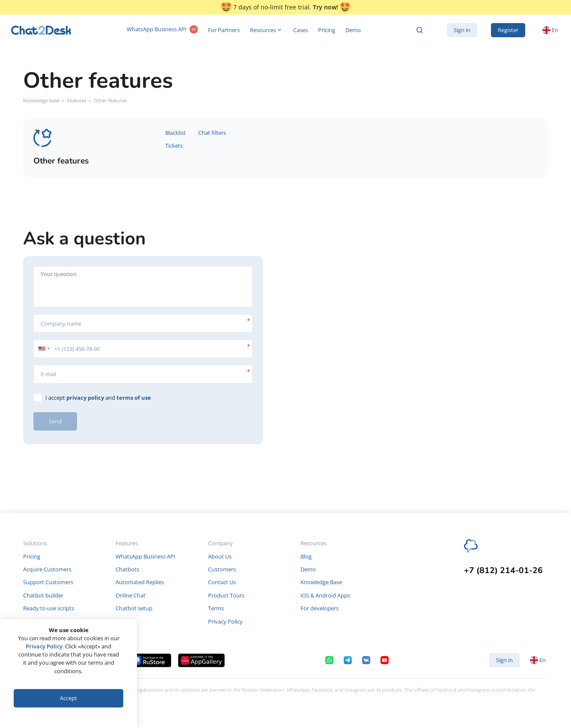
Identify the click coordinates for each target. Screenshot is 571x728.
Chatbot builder (43, 595)
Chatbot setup (134, 608)
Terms (216, 608)
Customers (222, 569)
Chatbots (127, 569)
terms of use (134, 398)
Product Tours (226, 595)
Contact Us (222, 582)
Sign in (462, 30)
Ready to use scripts (49, 608)
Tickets (174, 146)
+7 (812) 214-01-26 (503, 571)
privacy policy (85, 398)
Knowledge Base (321, 582)
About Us (220, 556)
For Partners (224, 30)
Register (508, 30)
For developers (320, 608)
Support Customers (48, 582)
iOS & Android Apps (325, 595)
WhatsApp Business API (162, 30)
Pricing (327, 30)
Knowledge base (41, 100)
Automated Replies (140, 582)
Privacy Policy (225, 621)
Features (77, 100)
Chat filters (212, 133)
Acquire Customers (47, 569)
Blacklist (175, 133)
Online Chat (131, 595)
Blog (306, 556)
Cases (300, 30)
